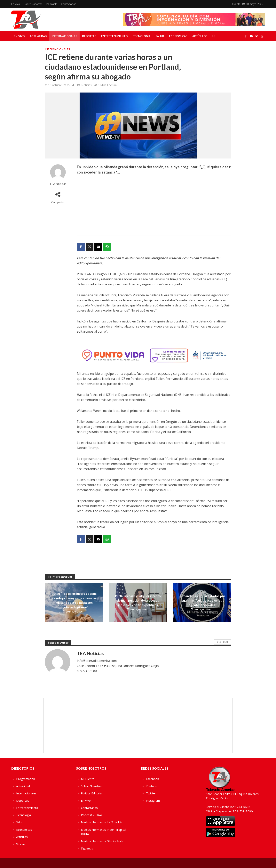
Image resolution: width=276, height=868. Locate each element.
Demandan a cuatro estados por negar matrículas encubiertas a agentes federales (202, 600)
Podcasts (52, 4)
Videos (21, 844)
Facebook (152, 779)
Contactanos (69, 4)
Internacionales (64, 36)
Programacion (26, 779)
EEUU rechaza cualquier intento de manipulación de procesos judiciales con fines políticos (138, 600)
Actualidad (38, 36)
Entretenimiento (114, 36)
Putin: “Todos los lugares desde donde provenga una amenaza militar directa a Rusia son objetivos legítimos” (74, 600)
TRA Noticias (83, 85)
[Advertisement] (154, 208)
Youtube (152, 786)
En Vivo (16, 4)
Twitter (151, 793)
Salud (160, 36)
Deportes (89, 36)
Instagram (153, 800)
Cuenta (236, 4)
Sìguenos (87, 848)
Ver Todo (223, 642)
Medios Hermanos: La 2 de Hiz (102, 822)
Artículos (200, 36)
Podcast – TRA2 (92, 815)
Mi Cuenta (88, 779)
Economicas (178, 36)
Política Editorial (92, 793)
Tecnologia (142, 36)
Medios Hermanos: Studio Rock (102, 841)
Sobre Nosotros (33, 4)
